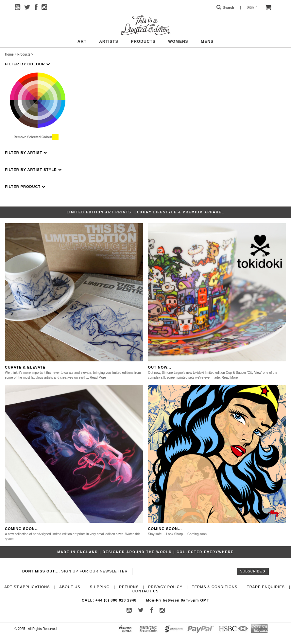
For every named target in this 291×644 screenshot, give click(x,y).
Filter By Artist (26, 153)
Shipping (100, 587)
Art (82, 41)
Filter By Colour (27, 64)
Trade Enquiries (266, 587)
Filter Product (25, 187)
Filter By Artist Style (33, 170)
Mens (207, 41)
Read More (98, 378)
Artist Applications (27, 587)
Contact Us (146, 591)
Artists (109, 41)
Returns (129, 587)
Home (9, 54)
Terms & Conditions (215, 587)
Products (143, 41)
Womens (178, 41)
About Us (70, 587)
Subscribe (253, 571)
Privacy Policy (165, 587)
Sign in (252, 7)
